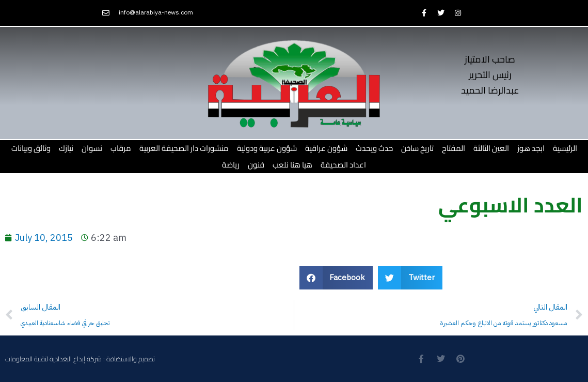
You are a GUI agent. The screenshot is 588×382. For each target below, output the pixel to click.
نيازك (66, 148)
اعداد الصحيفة (343, 165)
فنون (256, 165)
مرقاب (121, 148)
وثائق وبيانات (31, 148)
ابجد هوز (531, 148)
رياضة (231, 165)
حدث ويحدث (374, 148)
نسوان (92, 148)
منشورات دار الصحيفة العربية (184, 148)
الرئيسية (565, 148)
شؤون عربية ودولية (267, 148)
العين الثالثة (491, 148)
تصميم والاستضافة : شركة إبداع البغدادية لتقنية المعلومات (80, 359)
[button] (336, 278)
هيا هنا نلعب (292, 165)
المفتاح (454, 148)
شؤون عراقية (326, 148)
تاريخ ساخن (417, 148)
